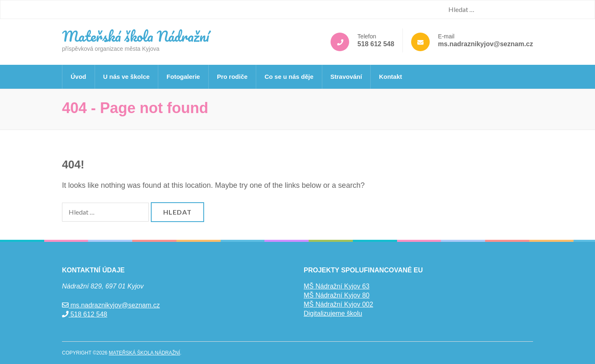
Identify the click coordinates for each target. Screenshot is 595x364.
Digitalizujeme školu (333, 313)
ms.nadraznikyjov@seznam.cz (486, 44)
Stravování (346, 77)
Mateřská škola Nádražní (136, 36)
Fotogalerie (183, 77)
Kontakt (390, 77)
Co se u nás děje (289, 77)
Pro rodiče (232, 77)
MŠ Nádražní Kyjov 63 (337, 286)
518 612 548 (376, 44)
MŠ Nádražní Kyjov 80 (337, 295)
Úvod (79, 77)
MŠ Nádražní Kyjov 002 (338, 304)
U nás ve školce (127, 77)
